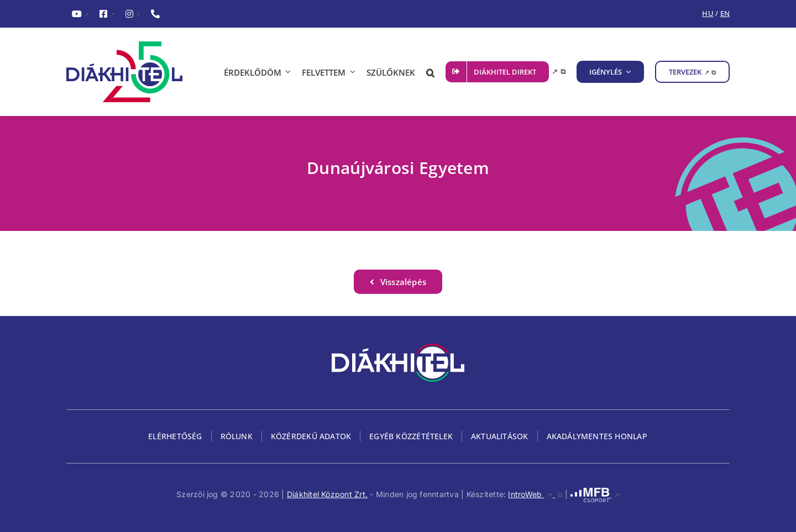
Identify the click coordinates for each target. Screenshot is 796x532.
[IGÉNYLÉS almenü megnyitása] (627, 72)
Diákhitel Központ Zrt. (327, 494)
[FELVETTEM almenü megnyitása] (350, 72)
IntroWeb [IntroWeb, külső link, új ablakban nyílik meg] (535, 494)
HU (708, 13)
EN (725, 13)
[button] (430, 72)
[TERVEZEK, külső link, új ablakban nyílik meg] (692, 72)
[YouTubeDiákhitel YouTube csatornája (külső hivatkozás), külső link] (80, 14)
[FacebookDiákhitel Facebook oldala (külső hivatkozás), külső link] (107, 14)
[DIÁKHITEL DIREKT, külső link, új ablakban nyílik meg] (506, 72)
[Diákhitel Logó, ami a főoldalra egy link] (133, 72)
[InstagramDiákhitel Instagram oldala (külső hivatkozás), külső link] (133, 14)
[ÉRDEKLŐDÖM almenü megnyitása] (286, 72)
